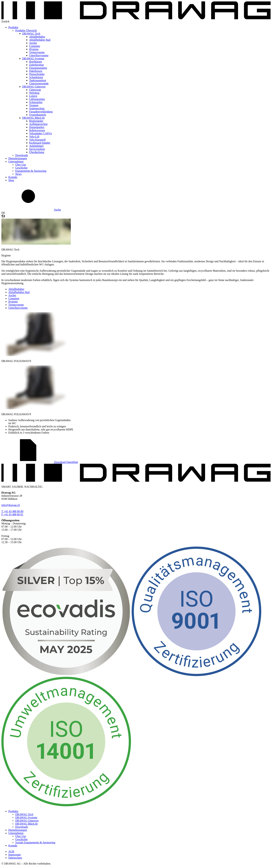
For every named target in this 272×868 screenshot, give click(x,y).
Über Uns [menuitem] (21, 165)
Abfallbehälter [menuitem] (37, 37)
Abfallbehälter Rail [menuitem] (40, 40)
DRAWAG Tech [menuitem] (31, 34)
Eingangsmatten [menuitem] (38, 68)
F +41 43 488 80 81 (12, 514)
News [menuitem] (18, 174)
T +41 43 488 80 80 (12, 511)
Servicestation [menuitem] (37, 149)
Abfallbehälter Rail (19, 292)
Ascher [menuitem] (33, 43)
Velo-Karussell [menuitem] (37, 140)
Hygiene (13, 302)
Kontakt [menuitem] (13, 177)
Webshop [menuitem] (34, 93)
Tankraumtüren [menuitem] (38, 80)
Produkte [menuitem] (13, 27)
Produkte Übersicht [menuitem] (26, 30)
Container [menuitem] (35, 46)
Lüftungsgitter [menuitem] (37, 99)
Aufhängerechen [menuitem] (38, 124)
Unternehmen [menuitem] (16, 161)
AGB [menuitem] (11, 851)
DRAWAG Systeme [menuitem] (33, 59)
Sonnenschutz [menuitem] (37, 108)
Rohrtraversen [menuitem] (37, 130)
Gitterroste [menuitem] (35, 90)
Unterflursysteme (18, 308)
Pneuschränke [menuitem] (37, 74)
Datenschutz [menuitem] (15, 858)
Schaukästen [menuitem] (36, 77)
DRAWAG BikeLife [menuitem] (33, 118)
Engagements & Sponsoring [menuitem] (31, 171)
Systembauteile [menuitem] (38, 115)
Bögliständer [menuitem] (36, 121)
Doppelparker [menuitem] (37, 127)
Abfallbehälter (16, 289)
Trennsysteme (16, 305)
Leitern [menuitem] (33, 96)
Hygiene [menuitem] (34, 49)
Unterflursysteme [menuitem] (39, 55)
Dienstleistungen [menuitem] (18, 158)
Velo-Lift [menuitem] (34, 137)
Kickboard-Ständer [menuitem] (40, 143)
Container (14, 298)
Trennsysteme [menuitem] (37, 52)
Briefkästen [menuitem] (36, 62)
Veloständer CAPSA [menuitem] (41, 133)
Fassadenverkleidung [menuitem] (41, 112)
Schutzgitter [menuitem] (36, 102)
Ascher (12, 295)
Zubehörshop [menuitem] (36, 65)
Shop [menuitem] (11, 180)
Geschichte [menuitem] (21, 168)
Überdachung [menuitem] (37, 152)
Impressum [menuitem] (14, 855)
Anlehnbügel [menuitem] (36, 146)
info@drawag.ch (11, 505)
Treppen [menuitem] (34, 105)
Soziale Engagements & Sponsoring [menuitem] (35, 842)
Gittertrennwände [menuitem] (39, 83)
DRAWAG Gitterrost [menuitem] (34, 87)
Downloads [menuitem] (22, 155)
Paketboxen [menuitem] (36, 71)
